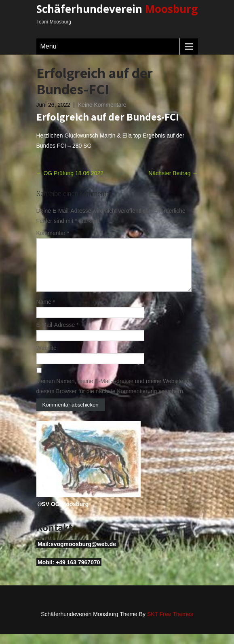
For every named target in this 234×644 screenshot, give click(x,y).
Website (46, 358)
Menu (48, 46)
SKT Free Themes (170, 624)
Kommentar (53, 233)
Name (46, 311)
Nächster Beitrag (173, 173)
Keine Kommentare (102, 105)
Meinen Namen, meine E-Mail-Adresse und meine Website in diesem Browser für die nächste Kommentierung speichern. (113, 396)
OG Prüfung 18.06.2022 (70, 173)
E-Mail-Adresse (58, 335)
